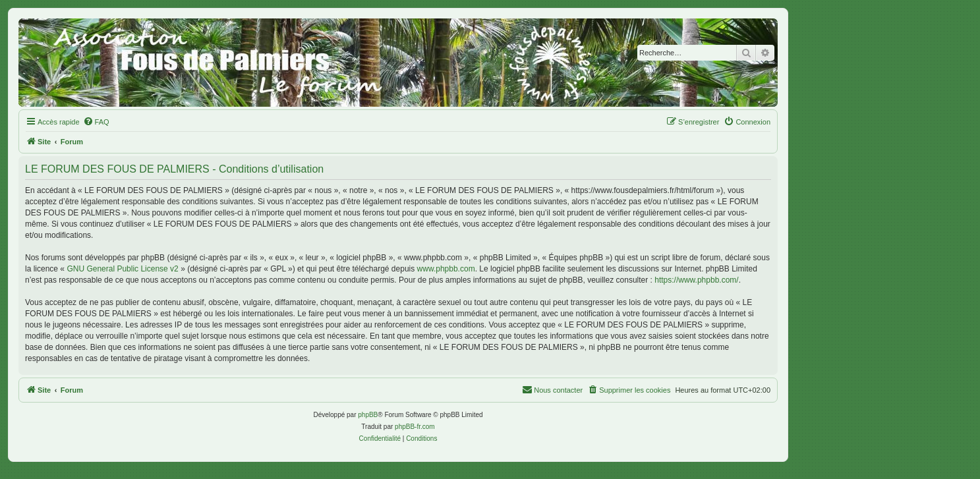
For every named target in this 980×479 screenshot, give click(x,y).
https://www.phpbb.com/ (696, 280)
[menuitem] (96, 122)
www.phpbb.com (446, 269)
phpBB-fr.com (415, 427)
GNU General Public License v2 (122, 269)
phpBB (368, 415)
